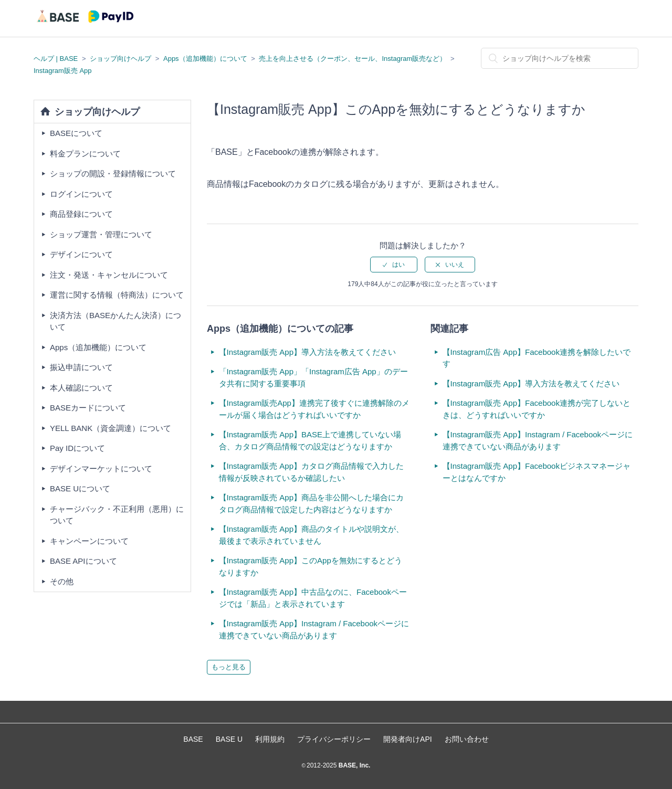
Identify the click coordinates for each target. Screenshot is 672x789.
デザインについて (81, 254)
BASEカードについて (88, 408)
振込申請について (81, 367)
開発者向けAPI (408, 739)
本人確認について (81, 388)
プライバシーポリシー (334, 739)
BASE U (229, 739)
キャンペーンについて (89, 541)
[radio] (394, 265)
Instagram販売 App (63, 71)
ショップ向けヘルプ (120, 59)
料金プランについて (85, 154)
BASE (193, 739)
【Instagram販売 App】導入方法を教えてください (308, 352)
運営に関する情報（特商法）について (117, 295)
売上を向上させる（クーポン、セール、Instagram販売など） (353, 59)
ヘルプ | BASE (56, 59)
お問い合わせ (467, 739)
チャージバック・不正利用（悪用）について (117, 515)
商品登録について (81, 214)
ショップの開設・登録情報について (113, 173)
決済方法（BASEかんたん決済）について (115, 321)
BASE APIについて (83, 561)
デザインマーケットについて (101, 469)
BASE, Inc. (353, 765)
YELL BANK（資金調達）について (111, 428)
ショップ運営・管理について (101, 234)
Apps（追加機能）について (205, 59)
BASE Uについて (80, 488)
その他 (62, 581)
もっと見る (229, 667)
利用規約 (270, 739)
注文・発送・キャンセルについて (109, 275)
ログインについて (81, 194)
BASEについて (76, 133)
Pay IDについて (77, 448)
